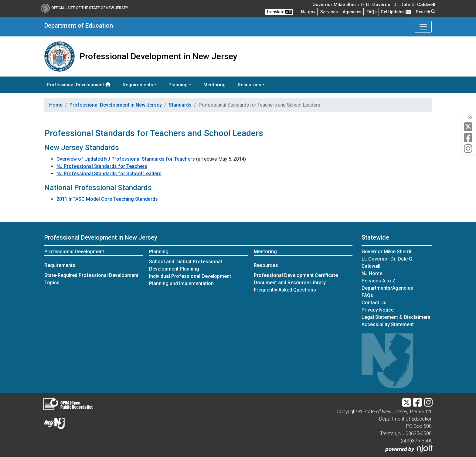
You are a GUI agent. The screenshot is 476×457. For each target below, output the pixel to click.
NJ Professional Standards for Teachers (102, 166)
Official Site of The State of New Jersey (84, 8)
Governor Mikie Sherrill (387, 252)
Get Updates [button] (396, 12)
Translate (279, 12)
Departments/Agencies (387, 288)
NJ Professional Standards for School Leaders (109, 174)
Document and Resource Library (290, 283)
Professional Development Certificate (296, 275)
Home (56, 105)
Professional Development (79, 85)
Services (329, 12)
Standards (180, 105)
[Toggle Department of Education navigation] (423, 27)
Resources (266, 265)
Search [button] (426, 12)
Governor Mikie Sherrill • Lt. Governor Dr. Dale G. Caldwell (374, 5)
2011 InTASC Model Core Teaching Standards (107, 199)
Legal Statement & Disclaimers (396, 317)
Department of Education (79, 26)
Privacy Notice (378, 310)
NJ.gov (308, 12)
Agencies (352, 12)
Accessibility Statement (388, 324)
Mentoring (214, 85)
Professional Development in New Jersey (116, 105)
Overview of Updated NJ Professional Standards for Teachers (126, 159)
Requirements (60, 265)
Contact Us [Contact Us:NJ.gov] (374, 303)
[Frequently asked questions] (372, 12)
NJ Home (372, 273)
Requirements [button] (138, 85)
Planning (159, 252)
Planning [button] (178, 85)
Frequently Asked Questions (285, 290)
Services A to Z (379, 281)
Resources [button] (249, 85)
